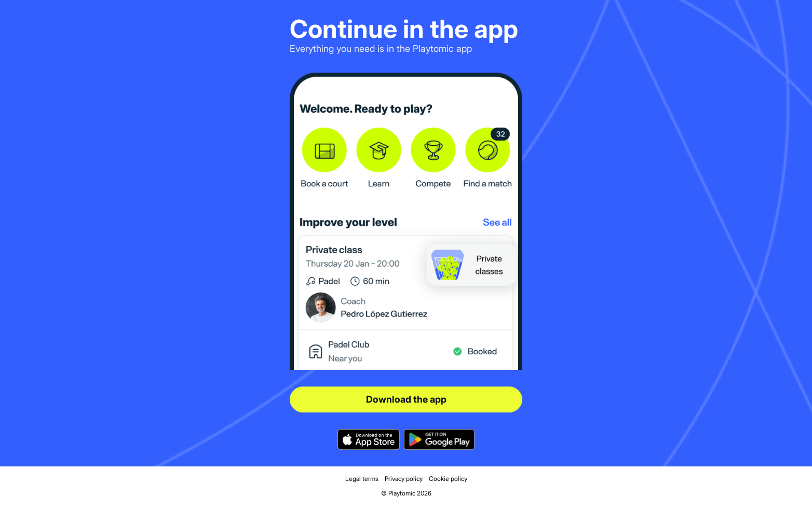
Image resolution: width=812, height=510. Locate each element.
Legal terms (362, 479)
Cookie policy (448, 479)
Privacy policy (404, 479)
